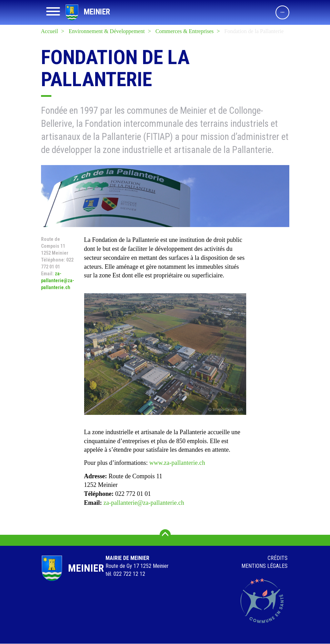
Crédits (278, 558)
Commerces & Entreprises (185, 31)
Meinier (97, 12)
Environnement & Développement (107, 31)
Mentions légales (264, 566)
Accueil (50, 31)
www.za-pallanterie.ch (177, 463)
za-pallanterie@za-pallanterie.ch (58, 280)
